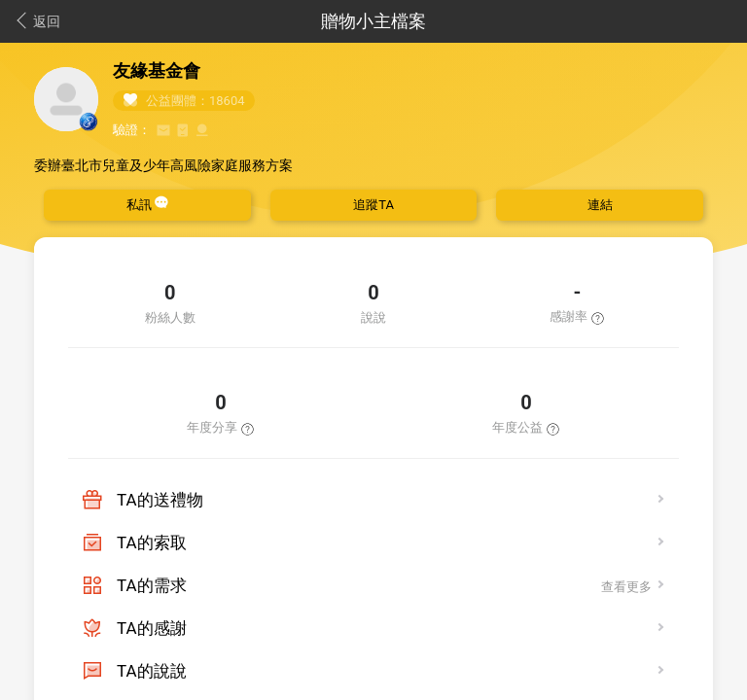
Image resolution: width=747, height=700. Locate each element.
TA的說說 (152, 671)
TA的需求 (152, 585)
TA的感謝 (152, 628)
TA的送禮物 (160, 500)
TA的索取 (152, 542)
